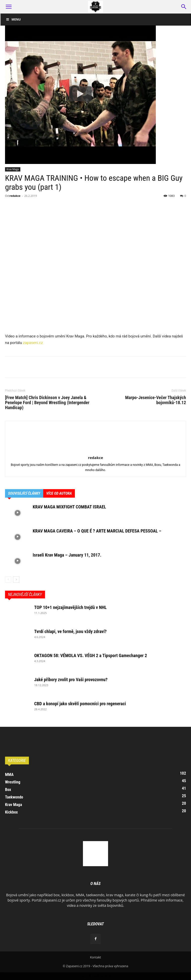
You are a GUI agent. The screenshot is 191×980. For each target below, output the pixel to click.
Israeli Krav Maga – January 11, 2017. (67, 555)
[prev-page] (8, 580)
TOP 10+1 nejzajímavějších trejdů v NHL (70, 607)
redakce (15, 196)
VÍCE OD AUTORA (59, 493)
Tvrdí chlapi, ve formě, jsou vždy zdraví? (70, 631)
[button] (9, 7)
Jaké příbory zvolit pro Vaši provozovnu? (71, 680)
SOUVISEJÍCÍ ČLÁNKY (24, 493)
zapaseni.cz (33, 343)
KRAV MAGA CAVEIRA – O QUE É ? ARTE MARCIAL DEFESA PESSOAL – (97, 531)
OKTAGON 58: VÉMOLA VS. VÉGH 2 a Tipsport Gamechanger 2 (91, 655)
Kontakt (95, 957)
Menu (13, 19)
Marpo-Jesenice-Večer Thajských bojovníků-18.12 (156, 400)
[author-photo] (95, 451)
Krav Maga (13, 169)
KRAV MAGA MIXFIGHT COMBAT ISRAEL (69, 507)
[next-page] (16, 580)
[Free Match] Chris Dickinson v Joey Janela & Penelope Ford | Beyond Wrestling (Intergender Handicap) (47, 403)
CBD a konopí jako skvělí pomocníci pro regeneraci (80, 704)
